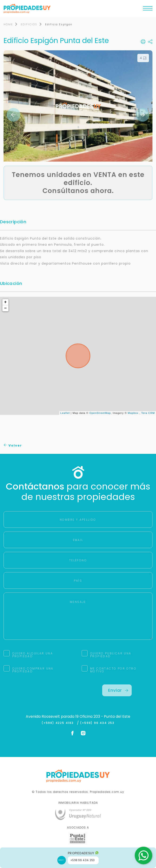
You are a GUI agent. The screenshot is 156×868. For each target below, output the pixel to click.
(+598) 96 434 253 (97, 723)
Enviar (118, 690)
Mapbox (133, 413)
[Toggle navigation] (148, 9)
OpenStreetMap (100, 413)
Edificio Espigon (59, 25)
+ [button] (6, 302)
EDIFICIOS (29, 25)
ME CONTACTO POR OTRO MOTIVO (113, 670)
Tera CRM (148, 413)
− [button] (6, 309)
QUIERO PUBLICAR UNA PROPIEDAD (111, 655)
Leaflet (65, 413)
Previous (13, 115)
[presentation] (39, 694)
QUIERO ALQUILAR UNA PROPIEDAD (33, 655)
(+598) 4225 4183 (59, 723)
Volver (13, 446)
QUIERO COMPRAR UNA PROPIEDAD (33, 670)
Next (143, 115)
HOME (8, 25)
